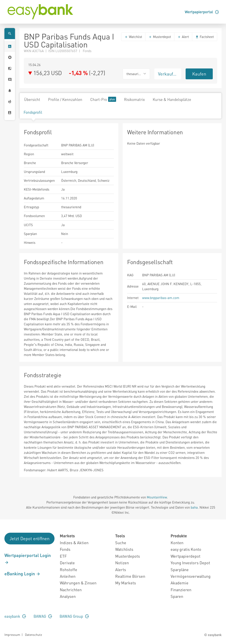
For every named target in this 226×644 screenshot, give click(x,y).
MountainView (157, 497)
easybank (15, 616)
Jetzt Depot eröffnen (29, 538)
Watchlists (124, 549)
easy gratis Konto (186, 549)
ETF (63, 556)
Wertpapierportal (202, 12)
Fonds (65, 549)
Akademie (180, 583)
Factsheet (205, 37)
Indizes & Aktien (74, 543)
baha (194, 507)
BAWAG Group (74, 616)
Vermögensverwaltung (191, 576)
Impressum (12, 635)
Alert (183, 37)
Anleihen (68, 576)
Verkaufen (168, 74)
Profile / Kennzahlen (65, 99)
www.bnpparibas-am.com (161, 298)
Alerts (121, 569)
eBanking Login (22, 574)
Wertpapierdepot (186, 556)
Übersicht (32, 99)
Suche (121, 543)
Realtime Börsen (130, 576)
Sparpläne (180, 569)
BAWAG (43, 616)
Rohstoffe (69, 569)
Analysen (68, 596)
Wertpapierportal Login (28, 559)
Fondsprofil (33, 112)
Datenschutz (33, 635)
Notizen (122, 563)
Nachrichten (71, 590)
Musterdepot (160, 37)
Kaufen (199, 74)
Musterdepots (128, 556)
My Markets (126, 583)
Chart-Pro (103, 99)
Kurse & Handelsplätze (172, 99)
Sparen (177, 596)
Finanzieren (181, 590)
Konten (177, 543)
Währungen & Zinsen (78, 583)
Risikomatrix (134, 99)
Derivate (67, 563)
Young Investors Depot (190, 563)
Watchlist (133, 37)
